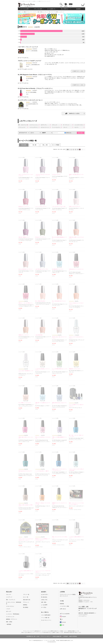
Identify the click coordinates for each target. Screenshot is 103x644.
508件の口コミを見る (74, 113)
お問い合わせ (63, 609)
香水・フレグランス (11, 600)
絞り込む (81, 133)
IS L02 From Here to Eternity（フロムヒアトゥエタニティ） (36, 88)
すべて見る (44, 607)
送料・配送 (44, 602)
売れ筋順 (24, 145)
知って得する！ (65, 9)
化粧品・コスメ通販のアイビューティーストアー (27, 12)
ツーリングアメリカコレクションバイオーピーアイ (35, 127)
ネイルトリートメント (46, 127)
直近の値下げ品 (27, 600)
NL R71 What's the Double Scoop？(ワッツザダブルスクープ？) (76, 274)
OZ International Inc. (52, 642)
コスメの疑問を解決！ (46, 615)
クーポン (71, 6)
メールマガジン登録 (64, 606)
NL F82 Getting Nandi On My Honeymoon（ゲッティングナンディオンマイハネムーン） (43, 442)
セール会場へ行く (52, 9)
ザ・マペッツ (66, 125)
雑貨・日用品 (9, 622)
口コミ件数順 (56, 145)
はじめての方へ (45, 595)
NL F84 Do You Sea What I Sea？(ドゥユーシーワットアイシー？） (76, 440)
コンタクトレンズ (10, 617)
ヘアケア (8, 609)
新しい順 (45, 145)
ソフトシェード (22, 127)
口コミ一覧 (26, 597)
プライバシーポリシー (46, 636)
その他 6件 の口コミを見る (78, 71)
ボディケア (9, 611)
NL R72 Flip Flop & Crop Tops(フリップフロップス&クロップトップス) (26, 306)
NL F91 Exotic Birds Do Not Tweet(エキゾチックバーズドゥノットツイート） (60, 507)
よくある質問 (44, 605)
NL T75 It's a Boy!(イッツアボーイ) (43, 406)
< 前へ (68, 149)
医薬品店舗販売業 (57, 636)
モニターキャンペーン (46, 620)
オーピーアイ (21, 58)
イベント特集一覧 (45, 618)
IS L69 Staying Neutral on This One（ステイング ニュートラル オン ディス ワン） (43, 304)
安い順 (34, 145)
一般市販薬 (9, 624)
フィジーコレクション (57, 127)
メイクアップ (9, 597)
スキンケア (9, 595)
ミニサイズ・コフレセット (74, 510)
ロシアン (77, 127)
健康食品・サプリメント (12, 619)
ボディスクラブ (28, 69)
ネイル (26, 58)
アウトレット (26, 602)
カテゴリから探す (25, 9)
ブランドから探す (38, 9)
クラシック (55, 125)
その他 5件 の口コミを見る (78, 85)
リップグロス (40, 547)
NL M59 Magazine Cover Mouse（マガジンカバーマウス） (35, 75)
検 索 (61, 6)
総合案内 (78, 9)
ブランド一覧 (26, 595)
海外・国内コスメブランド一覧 (44, 12)
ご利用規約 (65, 636)
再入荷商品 (26, 607)
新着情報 (62, 604)
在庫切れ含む (68, 133)
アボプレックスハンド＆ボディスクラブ (29, 61)
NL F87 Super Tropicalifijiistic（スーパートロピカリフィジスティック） (60, 474)
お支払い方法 (44, 600)
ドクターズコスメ (10, 606)
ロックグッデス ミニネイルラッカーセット (30, 100)
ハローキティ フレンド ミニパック (28, 47)
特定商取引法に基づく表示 (33, 636)
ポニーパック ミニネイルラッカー (77, 506)
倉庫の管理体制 (73, 636)
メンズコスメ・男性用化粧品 (13, 614)
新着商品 (66, 6)
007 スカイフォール (23, 125)
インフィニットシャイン (35, 125)
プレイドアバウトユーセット (76, 408)
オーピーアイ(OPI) (54, 12)
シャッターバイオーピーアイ (80, 125)
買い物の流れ (44, 597)
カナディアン (44, 125)
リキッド (65, 127)
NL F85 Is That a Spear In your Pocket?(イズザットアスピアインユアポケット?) (26, 476)
